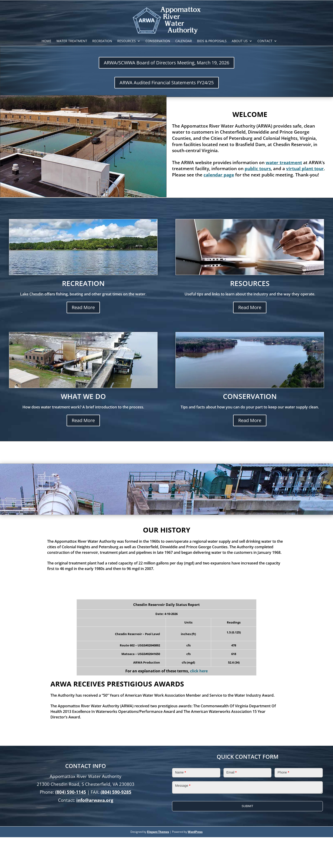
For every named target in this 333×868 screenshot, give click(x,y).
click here (199, 671)
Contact (265, 42)
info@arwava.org (95, 800)
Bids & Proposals (212, 42)
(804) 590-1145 (71, 792)
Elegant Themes (158, 832)
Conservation (158, 42)
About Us (240, 42)
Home (46, 42)
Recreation (102, 42)
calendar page (219, 175)
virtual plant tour (305, 169)
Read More (83, 307)
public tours (258, 169)
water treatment (284, 163)
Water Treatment (72, 42)
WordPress (195, 832)
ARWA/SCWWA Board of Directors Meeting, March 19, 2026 (166, 63)
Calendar (184, 42)
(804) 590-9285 (116, 792)
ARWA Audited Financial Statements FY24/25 (167, 83)
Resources (126, 42)
